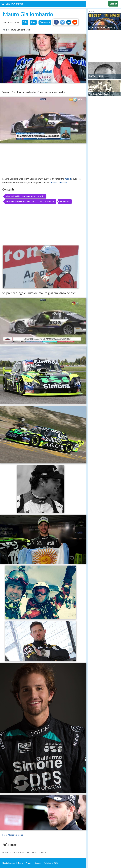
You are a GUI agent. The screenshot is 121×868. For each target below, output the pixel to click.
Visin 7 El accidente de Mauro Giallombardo (25, 196)
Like (33, 22)
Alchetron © (51, 863)
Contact (38, 863)
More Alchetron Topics (13, 835)
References (65, 201)
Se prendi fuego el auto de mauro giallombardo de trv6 (30, 201)
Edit (25, 22)
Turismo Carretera (58, 183)
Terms (20, 863)
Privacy (29, 863)
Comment (45, 22)
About (8, 863)
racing (68, 179)
